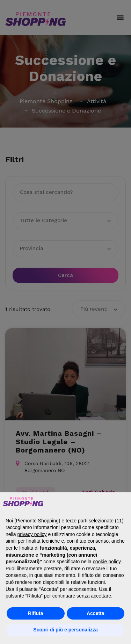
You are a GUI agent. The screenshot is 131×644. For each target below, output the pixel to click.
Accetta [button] (96, 613)
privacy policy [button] (32, 534)
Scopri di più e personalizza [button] (65, 630)
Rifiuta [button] (36, 613)
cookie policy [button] (107, 562)
